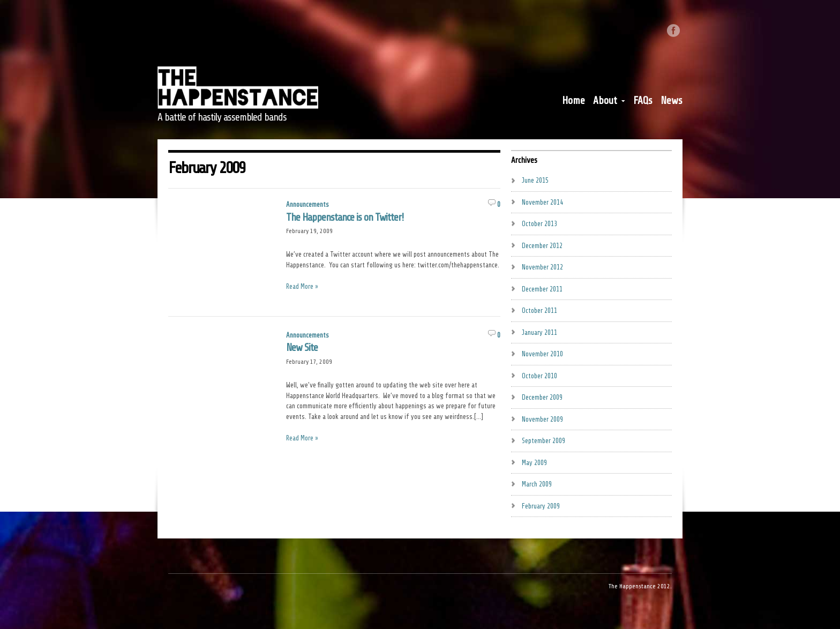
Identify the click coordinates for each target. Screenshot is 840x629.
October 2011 (539, 310)
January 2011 (539, 332)
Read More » (302, 286)
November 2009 (542, 419)
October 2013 (539, 224)
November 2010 (542, 354)
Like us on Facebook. (673, 31)
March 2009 (537, 484)
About (609, 103)
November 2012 (542, 267)
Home (573, 101)
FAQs (643, 101)
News (672, 101)
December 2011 (542, 289)
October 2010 (539, 376)
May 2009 (534, 463)
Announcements (307, 204)
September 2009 (543, 441)
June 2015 (535, 180)
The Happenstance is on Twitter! (345, 218)
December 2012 (542, 246)
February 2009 (541, 506)
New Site (302, 348)
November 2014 (542, 202)
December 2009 (542, 397)
